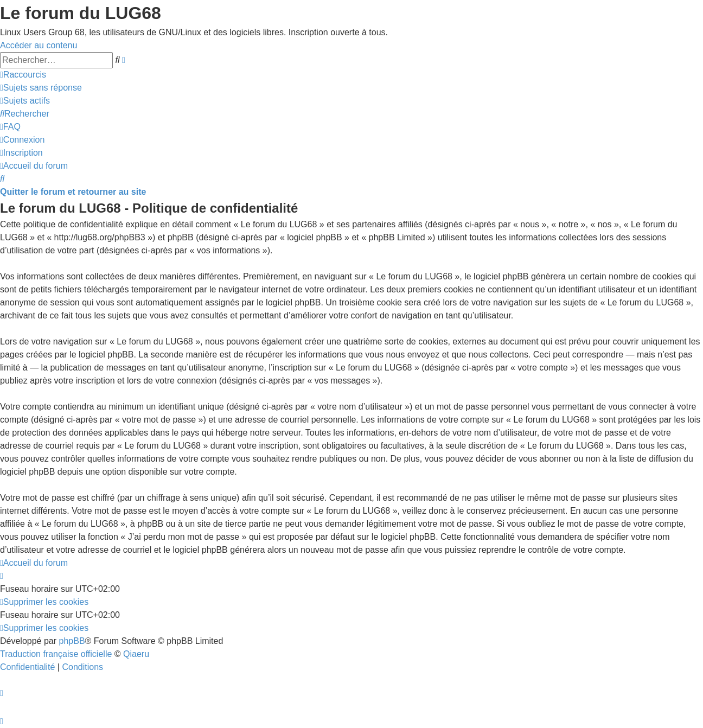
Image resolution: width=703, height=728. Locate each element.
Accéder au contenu (39, 45)
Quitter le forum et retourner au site (73, 192)
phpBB (72, 641)
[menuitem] (41, 88)
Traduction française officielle (56, 654)
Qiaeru (136, 654)
